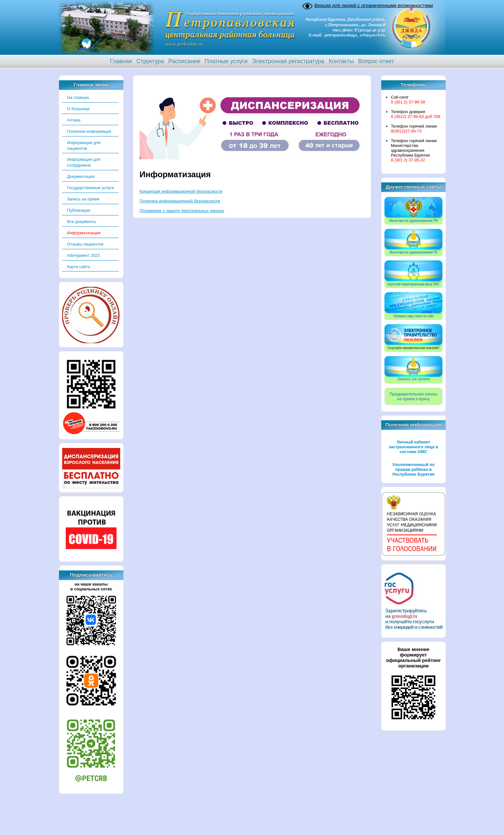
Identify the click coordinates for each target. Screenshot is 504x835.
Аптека (74, 120)
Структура (150, 61)
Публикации (79, 210)
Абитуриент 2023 (83, 255)
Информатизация (84, 233)
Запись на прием (83, 199)
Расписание (184, 61)
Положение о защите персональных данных (182, 211)
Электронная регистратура (288, 61)
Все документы (82, 222)
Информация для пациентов (84, 146)
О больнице (78, 109)
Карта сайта (78, 267)
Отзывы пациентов (85, 244)
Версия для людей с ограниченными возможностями (373, 5)
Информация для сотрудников (84, 162)
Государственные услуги (91, 188)
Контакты (341, 61)
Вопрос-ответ (376, 61)
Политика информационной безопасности (180, 201)
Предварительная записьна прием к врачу (413, 396)
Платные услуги (226, 61)
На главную (78, 97)
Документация (81, 176)
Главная (121, 61)
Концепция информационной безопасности (181, 191)
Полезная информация (89, 131)
